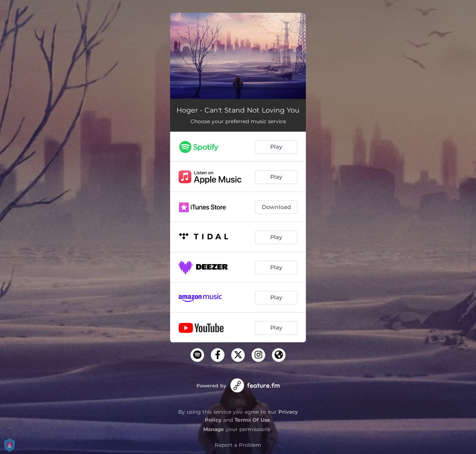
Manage (214, 429)
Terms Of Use (252, 420)
